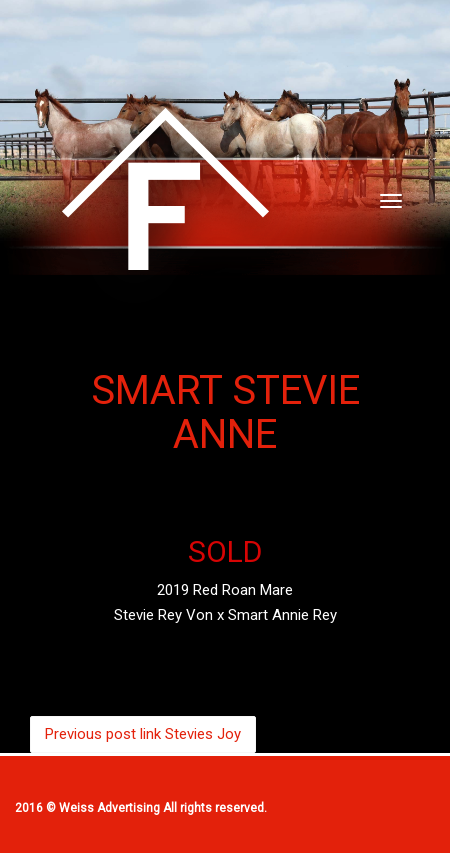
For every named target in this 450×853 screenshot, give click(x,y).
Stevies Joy (143, 734)
